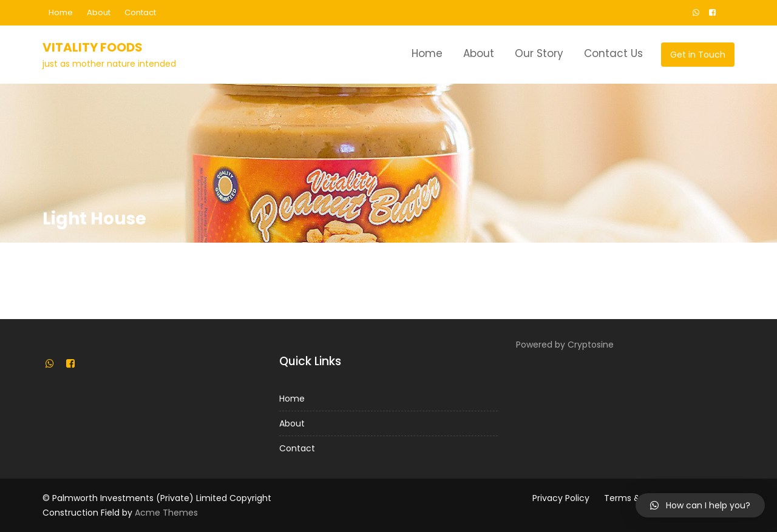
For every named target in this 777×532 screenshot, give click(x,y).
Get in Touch (698, 55)
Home (61, 12)
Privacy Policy (561, 498)
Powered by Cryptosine (565, 345)
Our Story (539, 53)
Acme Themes (166, 513)
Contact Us (613, 53)
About (99, 12)
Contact (140, 12)
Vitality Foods (93, 47)
